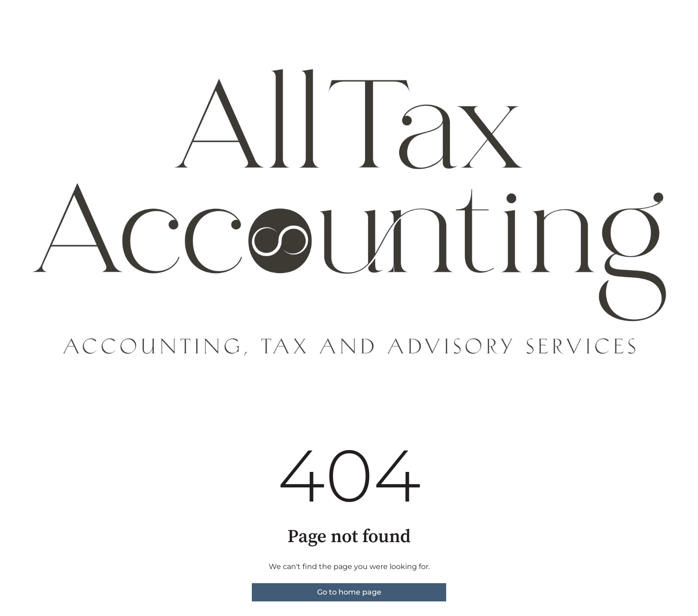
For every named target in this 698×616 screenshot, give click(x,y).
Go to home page (349, 592)
